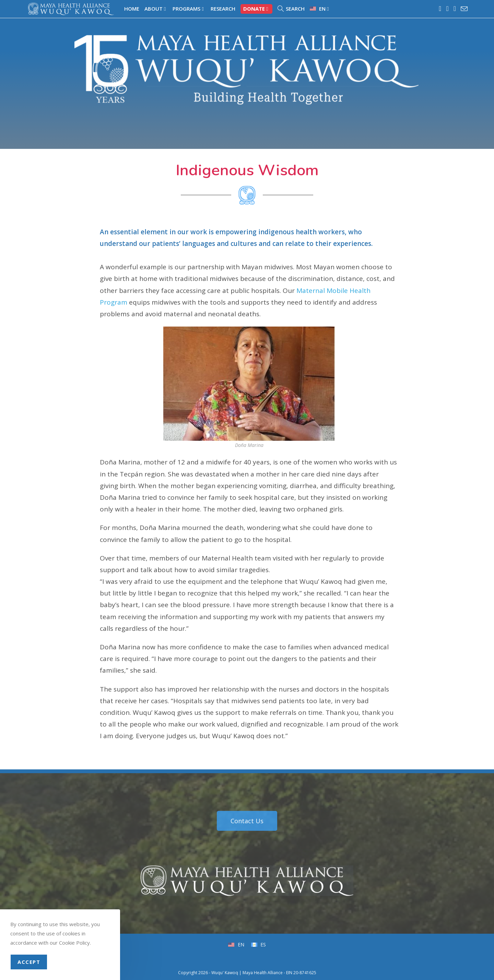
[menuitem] (320, 9)
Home (132, 9)
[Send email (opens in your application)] (463, 9)
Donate (256, 9)
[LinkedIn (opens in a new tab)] (455, 9)
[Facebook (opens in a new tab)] (440, 9)
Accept (29, 962)
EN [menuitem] (240, 944)
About (156, 9)
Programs (189, 9)
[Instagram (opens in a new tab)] (448, 9)
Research (223, 9)
